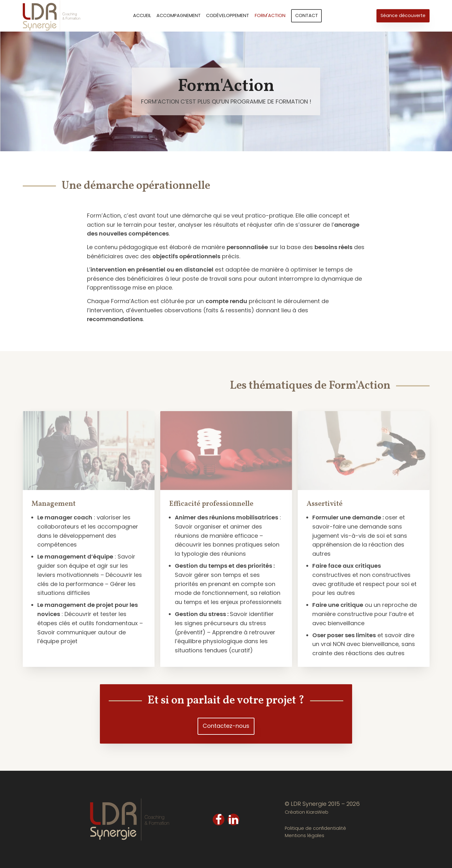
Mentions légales (305, 835)
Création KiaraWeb (307, 812)
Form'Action (270, 15)
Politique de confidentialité (315, 828)
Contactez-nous (226, 726)
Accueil (142, 15)
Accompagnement (179, 15)
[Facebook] (219, 820)
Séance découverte (403, 15)
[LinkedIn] (233, 820)
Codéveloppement (228, 15)
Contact (307, 15)
